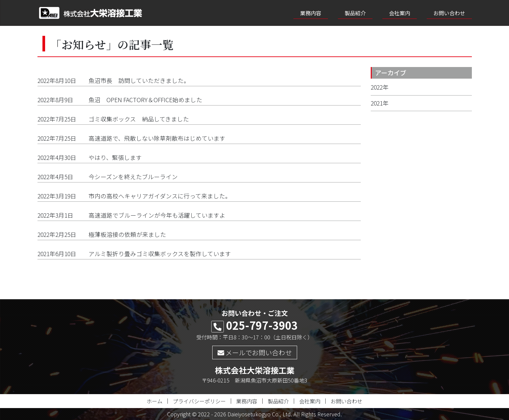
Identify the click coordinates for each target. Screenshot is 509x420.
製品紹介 (355, 13)
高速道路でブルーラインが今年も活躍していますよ (157, 215)
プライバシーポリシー (199, 401)
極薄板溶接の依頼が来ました (127, 234)
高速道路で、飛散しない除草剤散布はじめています (157, 138)
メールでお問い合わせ (255, 352)
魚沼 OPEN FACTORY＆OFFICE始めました (148, 100)
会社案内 (400, 13)
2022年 (380, 87)
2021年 (380, 103)
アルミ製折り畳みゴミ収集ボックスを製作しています (160, 254)
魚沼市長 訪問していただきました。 (139, 80)
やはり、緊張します (115, 157)
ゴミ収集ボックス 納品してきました (139, 119)
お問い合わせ (449, 13)
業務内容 (311, 13)
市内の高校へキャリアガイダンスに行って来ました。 (160, 196)
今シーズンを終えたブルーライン (133, 177)
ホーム (155, 401)
